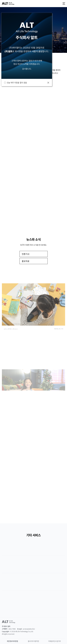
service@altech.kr (29, 629)
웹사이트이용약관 (33, 641)
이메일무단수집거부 (55, 641)
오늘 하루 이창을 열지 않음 (17, 83)
